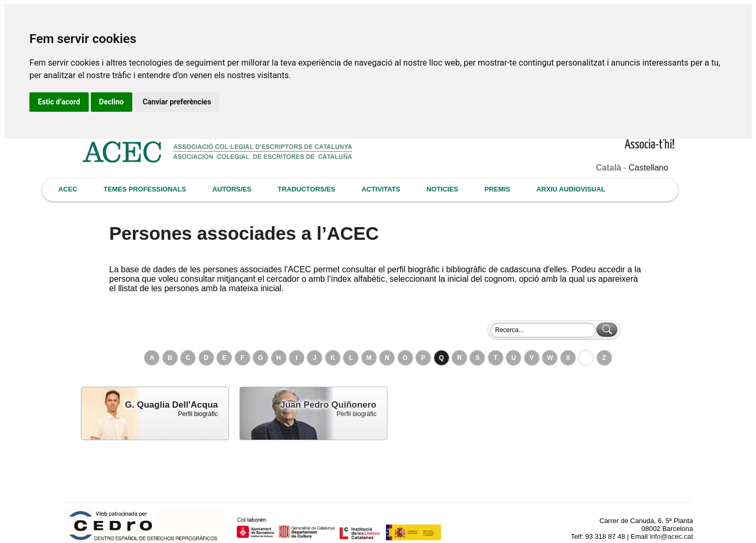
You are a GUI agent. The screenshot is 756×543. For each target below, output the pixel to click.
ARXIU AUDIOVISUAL (571, 189)
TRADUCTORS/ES (307, 189)
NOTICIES (442, 189)
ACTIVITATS (381, 189)
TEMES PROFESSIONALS (145, 189)
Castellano (648, 168)
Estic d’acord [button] (59, 102)
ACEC (68, 189)
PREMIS (497, 189)
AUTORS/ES (232, 189)
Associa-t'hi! (650, 145)
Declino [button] (112, 102)
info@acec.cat (671, 536)
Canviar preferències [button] (177, 102)
